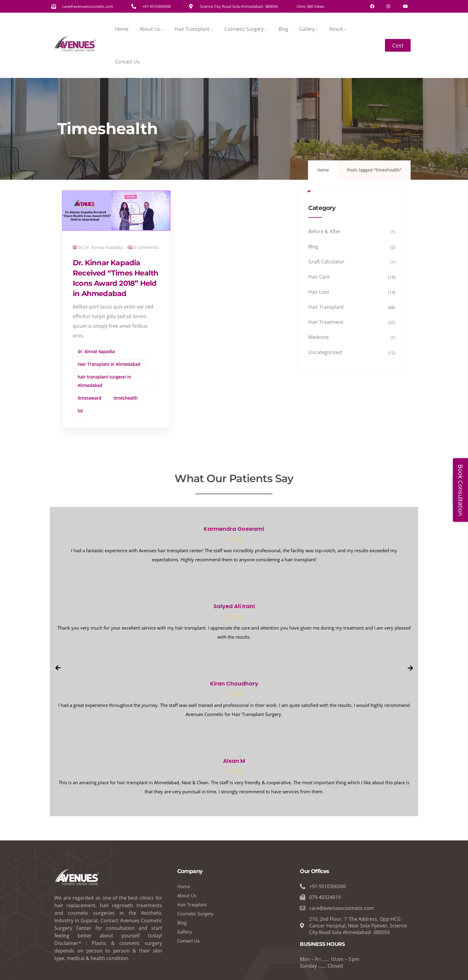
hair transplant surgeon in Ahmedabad (104, 381)
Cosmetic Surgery (246, 29)
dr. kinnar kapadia (96, 351)
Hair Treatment (326, 322)
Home (122, 29)
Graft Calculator (326, 262)
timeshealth (126, 398)
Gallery (309, 29)
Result (338, 29)
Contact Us (127, 62)
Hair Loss (319, 292)
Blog (283, 29)
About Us (152, 29)
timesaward (90, 398)
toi (80, 411)
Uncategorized (325, 352)
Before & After (324, 231)
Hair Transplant (194, 29)
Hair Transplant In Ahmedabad (109, 364)
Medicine (319, 337)
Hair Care (319, 277)
